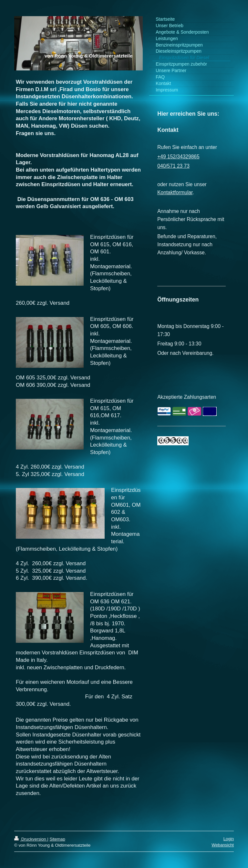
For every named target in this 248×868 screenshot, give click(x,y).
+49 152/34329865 (178, 157)
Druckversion (31, 839)
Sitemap (57, 839)
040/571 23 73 (173, 166)
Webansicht (223, 845)
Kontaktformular (175, 192)
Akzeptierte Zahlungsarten (187, 397)
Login (229, 839)
